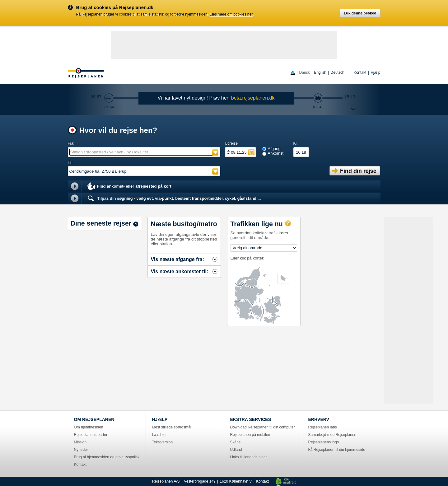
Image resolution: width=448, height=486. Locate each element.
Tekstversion (163, 442)
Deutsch (338, 72)
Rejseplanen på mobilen (250, 435)
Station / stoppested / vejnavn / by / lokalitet (109, 152)
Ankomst (276, 153)
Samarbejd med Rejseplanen (332, 435)
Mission (80, 442)
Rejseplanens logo (324, 442)
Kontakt (360, 72)
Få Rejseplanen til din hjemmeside (337, 450)
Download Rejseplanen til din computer (263, 427)
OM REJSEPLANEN (94, 419)
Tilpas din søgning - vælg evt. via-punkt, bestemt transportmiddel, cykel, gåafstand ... (174, 199)
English (320, 72)
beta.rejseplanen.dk (253, 98)
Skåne (236, 442)
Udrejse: (232, 143)
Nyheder (81, 450)
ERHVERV (319, 419)
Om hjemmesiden (89, 427)
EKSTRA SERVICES (251, 419)
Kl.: (296, 143)
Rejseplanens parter (91, 435)
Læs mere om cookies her (231, 14)
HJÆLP (160, 419)
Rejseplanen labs (323, 427)
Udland (236, 450)
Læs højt (159, 435)
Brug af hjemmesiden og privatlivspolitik (107, 457)
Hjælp (375, 72)
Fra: (71, 143)
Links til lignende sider (249, 457)
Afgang (274, 149)
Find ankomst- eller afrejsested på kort (129, 187)
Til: (70, 162)
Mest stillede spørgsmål (172, 427)
